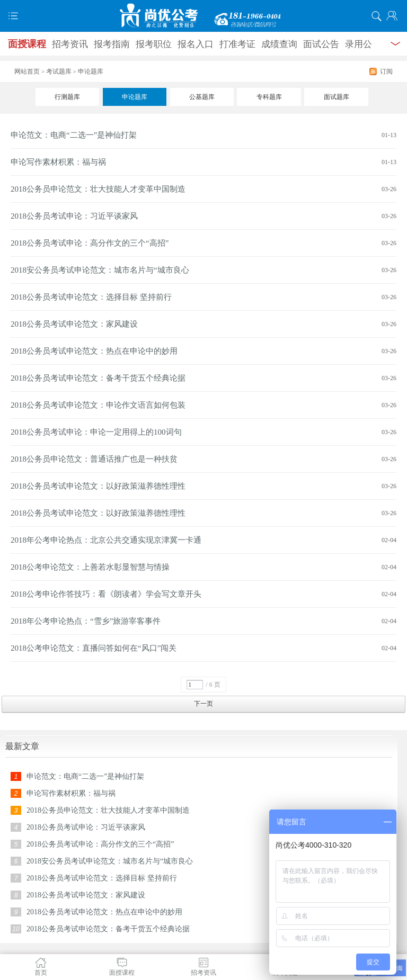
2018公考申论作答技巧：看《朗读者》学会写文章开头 (106, 594)
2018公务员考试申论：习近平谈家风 (74, 216)
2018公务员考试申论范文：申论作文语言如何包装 (98, 405)
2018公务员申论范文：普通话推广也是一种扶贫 (94, 459)
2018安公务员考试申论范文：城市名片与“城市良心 (100, 270)
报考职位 (154, 44)
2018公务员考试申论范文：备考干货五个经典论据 (98, 378)
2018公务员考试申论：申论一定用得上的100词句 (96, 432)
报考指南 (112, 44)
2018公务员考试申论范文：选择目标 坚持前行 (91, 297)
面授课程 (27, 44)
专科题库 (269, 97)
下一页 (203, 704)
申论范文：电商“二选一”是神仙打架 (74, 135)
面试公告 (321, 44)
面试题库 (337, 97)
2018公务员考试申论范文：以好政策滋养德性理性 (98, 486)
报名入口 (196, 44)
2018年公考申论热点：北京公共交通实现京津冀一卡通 (106, 540)
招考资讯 (70, 44)
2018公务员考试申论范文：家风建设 (74, 324)
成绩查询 (279, 44)
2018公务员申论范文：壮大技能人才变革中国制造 (98, 189)
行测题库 (67, 97)
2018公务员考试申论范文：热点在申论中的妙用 (94, 351)
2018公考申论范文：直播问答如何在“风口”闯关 (94, 648)
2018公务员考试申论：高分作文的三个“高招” (90, 243)
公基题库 (202, 97)
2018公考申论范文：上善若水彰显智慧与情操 (90, 567)
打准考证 (237, 44)
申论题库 (135, 97)
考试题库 (59, 71)
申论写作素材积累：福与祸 (58, 162)
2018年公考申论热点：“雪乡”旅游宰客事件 (86, 621)
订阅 (386, 71)
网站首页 (27, 71)
